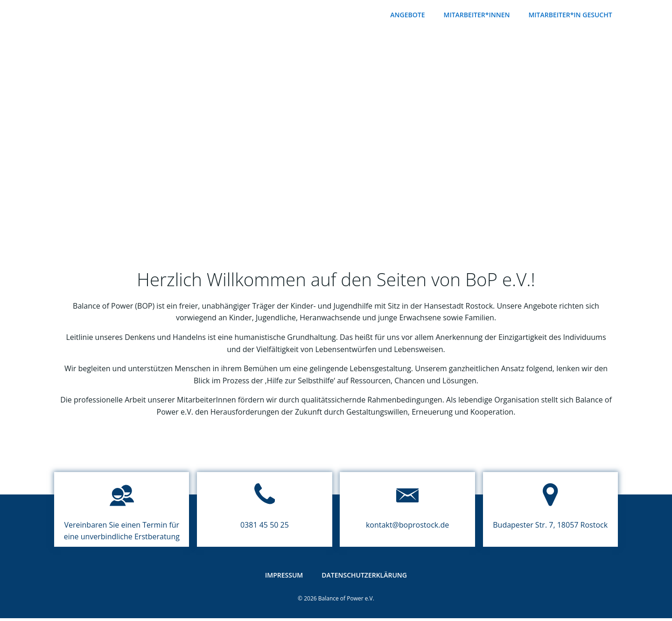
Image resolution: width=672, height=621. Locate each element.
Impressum (284, 582)
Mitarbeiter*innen (479, 14)
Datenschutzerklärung (364, 582)
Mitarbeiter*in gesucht (572, 14)
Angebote (410, 14)
